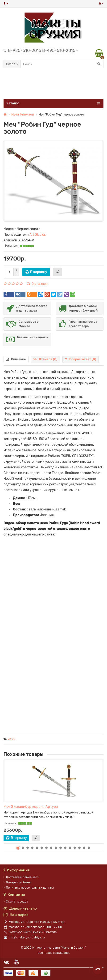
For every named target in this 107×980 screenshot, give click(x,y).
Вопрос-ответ (81, 359)
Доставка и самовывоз (21, 877)
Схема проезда (16, 901)
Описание (16, 359)
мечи (11, 739)
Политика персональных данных (29, 888)
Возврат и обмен (17, 882)
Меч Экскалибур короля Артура (31, 807)
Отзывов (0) (45, 359)
